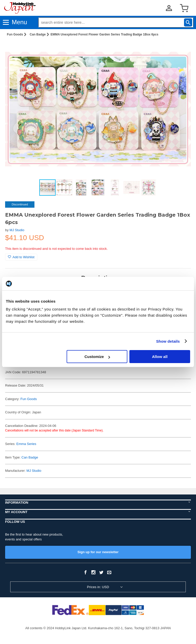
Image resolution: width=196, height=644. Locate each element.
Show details (168, 341)
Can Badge (38, 34)
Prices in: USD (98, 587)
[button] (182, 49)
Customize (97, 357)
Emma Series (26, 444)
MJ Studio (17, 230)
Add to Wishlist (21, 257)
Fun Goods (15, 34)
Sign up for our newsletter (98, 552)
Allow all (160, 357)
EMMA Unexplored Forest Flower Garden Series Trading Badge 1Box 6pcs (104, 34)
